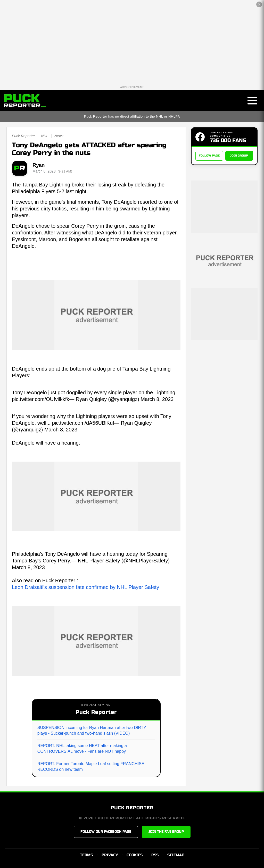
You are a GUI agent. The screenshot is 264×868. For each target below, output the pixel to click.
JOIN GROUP (239, 156)
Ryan (39, 165)
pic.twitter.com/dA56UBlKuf (83, 423)
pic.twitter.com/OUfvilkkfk (40, 399)
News (59, 136)
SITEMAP (176, 855)
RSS (155, 855)
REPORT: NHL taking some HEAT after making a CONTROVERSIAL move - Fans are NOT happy (82, 748)
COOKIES (135, 855)
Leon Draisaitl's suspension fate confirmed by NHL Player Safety (85, 587)
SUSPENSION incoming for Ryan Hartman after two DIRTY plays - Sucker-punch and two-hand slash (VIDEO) (92, 730)
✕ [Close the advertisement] (259, 5)
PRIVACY (110, 855)
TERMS (86, 855)
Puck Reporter (23, 136)
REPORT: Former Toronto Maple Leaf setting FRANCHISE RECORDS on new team (91, 767)
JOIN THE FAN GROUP (166, 832)
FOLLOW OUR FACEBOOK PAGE (106, 832)
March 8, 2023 (157, 399)
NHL (45, 136)
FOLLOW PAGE (209, 156)
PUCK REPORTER (132, 808)
